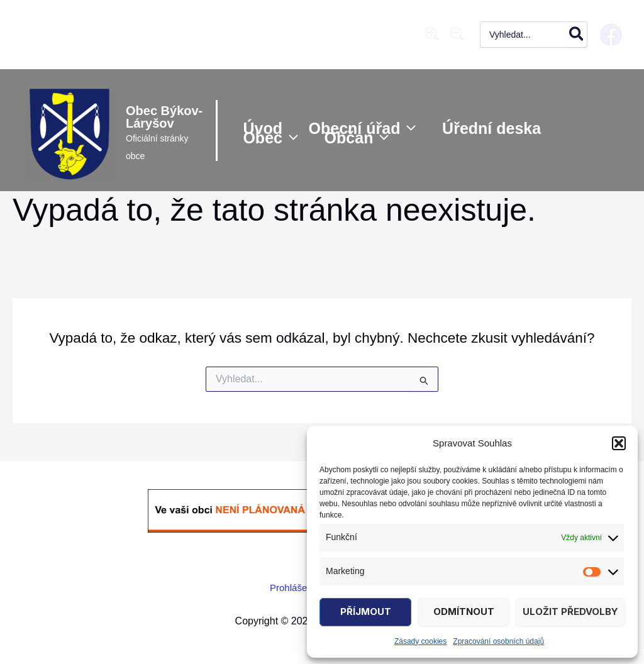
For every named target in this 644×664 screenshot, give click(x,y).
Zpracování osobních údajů (498, 641)
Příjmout (366, 611)
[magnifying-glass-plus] (432, 34)
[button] (619, 443)
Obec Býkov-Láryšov (150, 117)
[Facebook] (611, 35)
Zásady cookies (420, 641)
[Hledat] (577, 35)
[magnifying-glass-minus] (457, 34)
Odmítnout (464, 611)
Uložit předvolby (570, 611)
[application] (410, 126)
